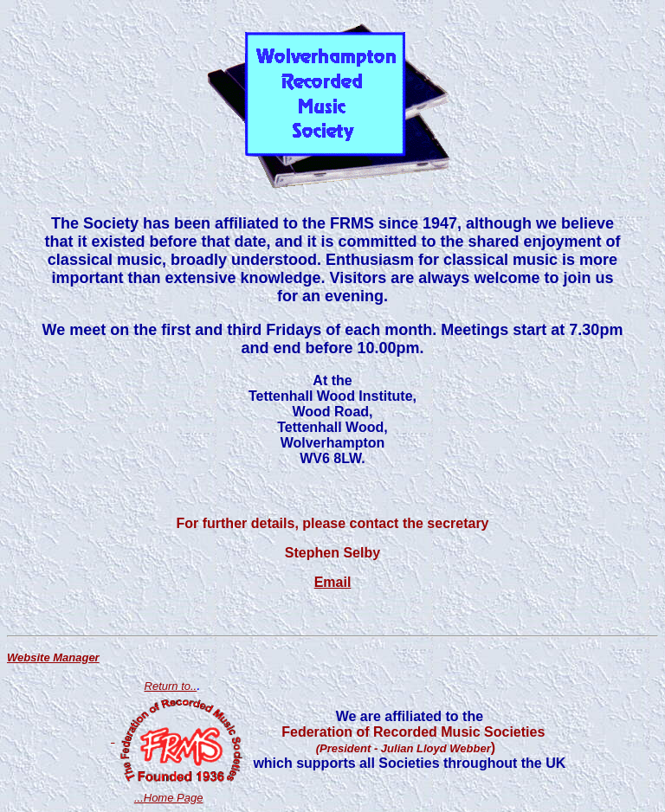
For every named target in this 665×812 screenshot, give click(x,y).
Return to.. (171, 686)
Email (333, 582)
